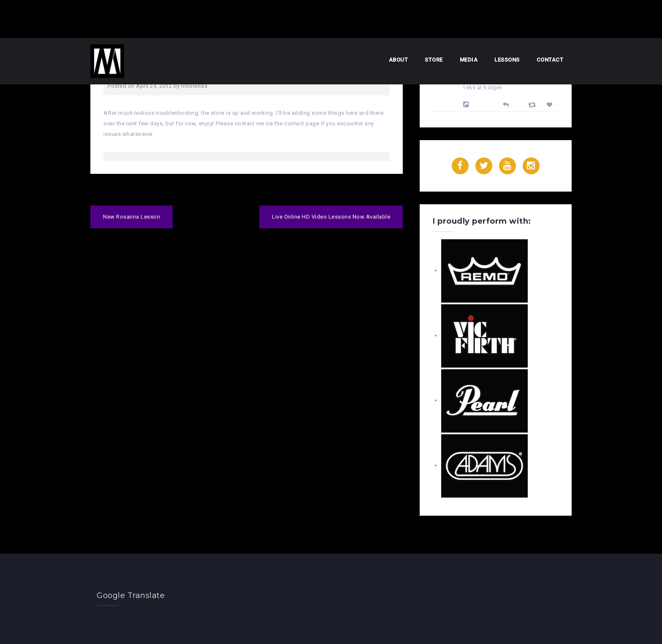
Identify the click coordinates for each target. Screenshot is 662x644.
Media (469, 60)
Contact (550, 60)
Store (434, 60)
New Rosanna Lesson (132, 217)
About (399, 60)
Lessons (507, 60)
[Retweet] (533, 104)
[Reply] (506, 104)
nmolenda (194, 86)
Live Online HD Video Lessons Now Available (331, 217)
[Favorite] (551, 105)
